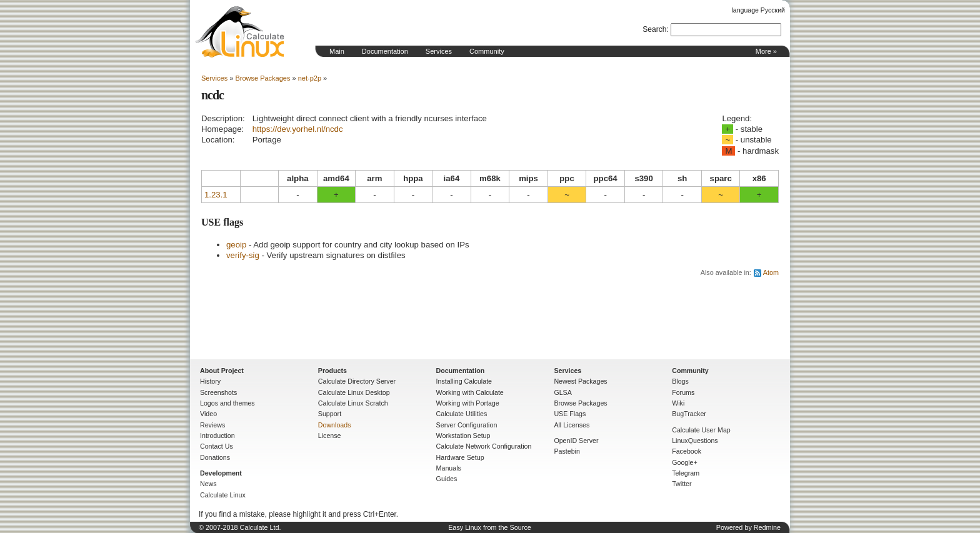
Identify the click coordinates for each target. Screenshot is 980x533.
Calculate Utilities (462, 414)
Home (240, 32)
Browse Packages (262, 78)
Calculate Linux (223, 495)
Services (439, 51)
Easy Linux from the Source (490, 527)
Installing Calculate (464, 381)
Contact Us (217, 446)
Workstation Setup (463, 436)
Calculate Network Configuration (484, 446)
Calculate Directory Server (357, 381)
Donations (215, 457)
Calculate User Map (701, 430)
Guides (447, 479)
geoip (236, 245)
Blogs (680, 381)
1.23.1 (216, 195)
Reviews (212, 425)
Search (654, 29)
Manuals (449, 468)
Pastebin (567, 451)
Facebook (687, 451)
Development (221, 473)
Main (337, 51)
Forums (683, 392)
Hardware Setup (460, 457)
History (210, 381)
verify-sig (243, 255)
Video (208, 414)
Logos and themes (227, 403)
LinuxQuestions (695, 441)
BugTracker (689, 414)
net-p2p (310, 78)
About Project (222, 371)
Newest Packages (580, 381)
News (208, 484)
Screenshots (218, 392)
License (330, 436)
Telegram (686, 473)
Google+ (685, 462)
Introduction (217, 436)
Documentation (385, 51)
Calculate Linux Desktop (354, 392)
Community (487, 51)
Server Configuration (467, 425)
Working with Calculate (470, 392)
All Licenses (572, 425)
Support (330, 414)
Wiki (678, 403)
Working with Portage (468, 403)
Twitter (682, 484)
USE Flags (570, 414)
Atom (771, 272)
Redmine (767, 527)
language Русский (758, 10)
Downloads (335, 425)
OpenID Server (576, 441)
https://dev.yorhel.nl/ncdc (298, 129)
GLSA (562, 392)
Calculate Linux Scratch (353, 403)
